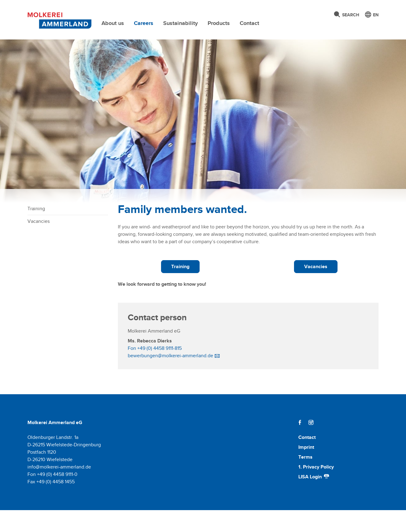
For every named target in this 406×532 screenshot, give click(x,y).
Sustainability (180, 23)
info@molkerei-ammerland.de (59, 489)
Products (219, 23)
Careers (144, 23)
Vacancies (39, 243)
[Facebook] (300, 444)
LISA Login (314, 499)
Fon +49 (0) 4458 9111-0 (52, 496)
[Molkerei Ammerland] (58, 19)
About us (113, 23)
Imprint (306, 469)
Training (36, 230)
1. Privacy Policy (316, 489)
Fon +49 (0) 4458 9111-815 (155, 370)
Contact (249, 23)
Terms (305, 479)
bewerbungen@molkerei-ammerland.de (170, 377)
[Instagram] (311, 444)
